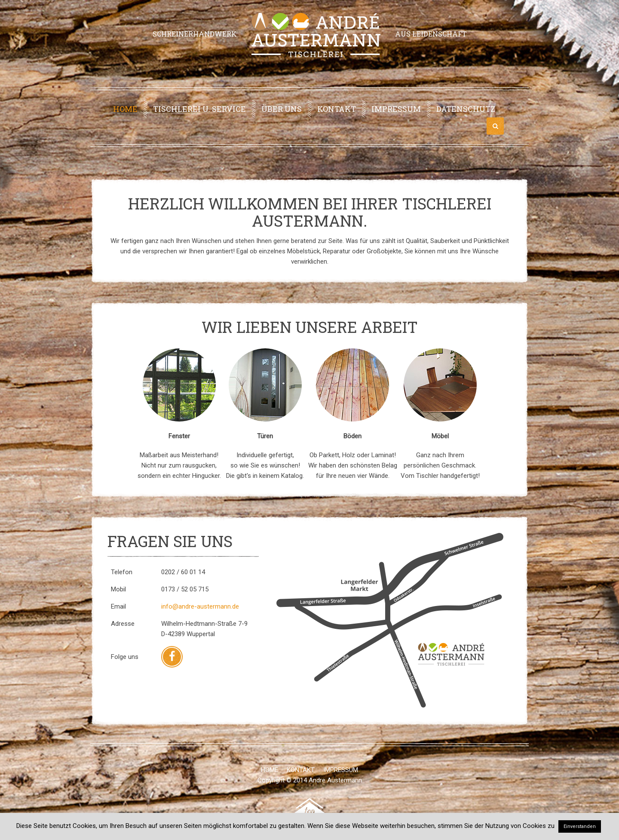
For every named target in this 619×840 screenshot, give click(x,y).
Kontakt (337, 109)
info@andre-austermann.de (200, 606)
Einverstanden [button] (580, 826)
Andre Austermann (335, 780)
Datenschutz (466, 109)
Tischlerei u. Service (199, 109)
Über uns (282, 109)
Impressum (396, 109)
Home (125, 109)
